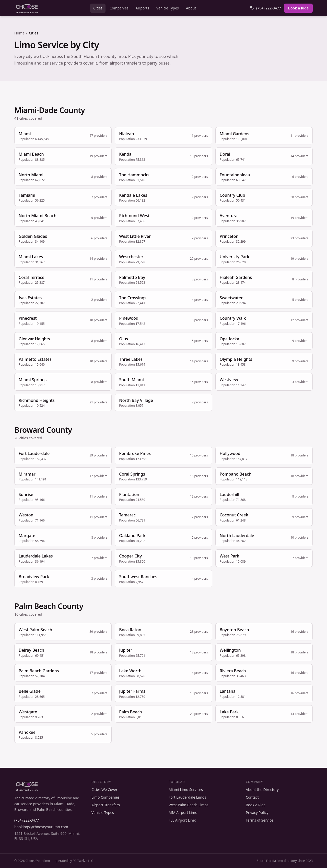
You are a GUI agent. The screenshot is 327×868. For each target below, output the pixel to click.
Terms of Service (260, 820)
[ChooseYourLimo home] (27, 8)
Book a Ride (298, 8)
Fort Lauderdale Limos (187, 797)
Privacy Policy (257, 813)
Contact (252, 797)
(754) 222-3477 (266, 8)
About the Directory (262, 790)
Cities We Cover (104, 790)
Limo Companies (106, 797)
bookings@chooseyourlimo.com (41, 827)
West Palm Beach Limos (189, 805)
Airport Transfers (106, 805)
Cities (98, 8)
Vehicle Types (168, 8)
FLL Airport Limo (182, 820)
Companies (119, 8)
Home (19, 33)
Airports (142, 8)
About (191, 8)
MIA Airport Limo (183, 813)
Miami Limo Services (186, 790)
